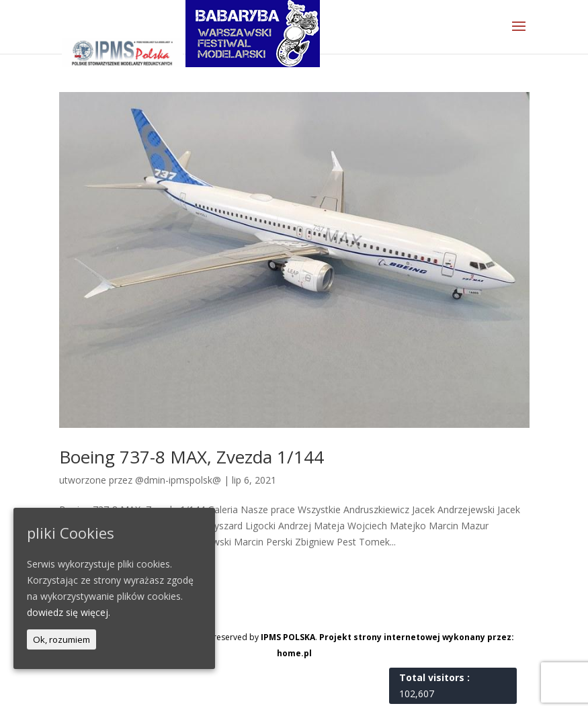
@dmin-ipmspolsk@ (178, 480)
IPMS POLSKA (288, 637)
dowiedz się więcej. (69, 612)
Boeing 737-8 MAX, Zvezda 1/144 (192, 457)
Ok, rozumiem (61, 639)
